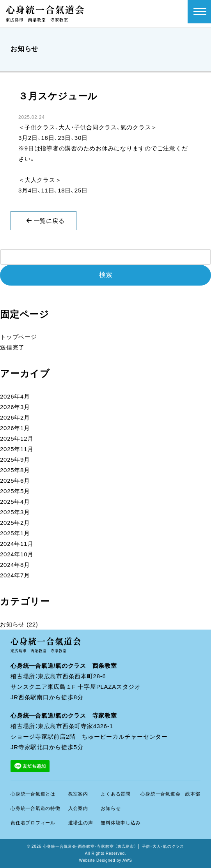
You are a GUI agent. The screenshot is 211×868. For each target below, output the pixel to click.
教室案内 (78, 794)
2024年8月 (15, 565)
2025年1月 (15, 533)
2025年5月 (15, 491)
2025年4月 (15, 502)
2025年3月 (15, 512)
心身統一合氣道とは (33, 794)
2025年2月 (15, 523)
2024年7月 (15, 575)
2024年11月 (17, 544)
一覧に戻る (45, 221)
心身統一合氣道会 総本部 (170, 794)
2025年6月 (15, 481)
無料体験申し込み (121, 823)
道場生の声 (81, 823)
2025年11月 (17, 449)
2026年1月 (15, 428)
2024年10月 (17, 554)
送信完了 (12, 347)
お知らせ (12, 624)
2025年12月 (17, 438)
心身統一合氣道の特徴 (35, 808)
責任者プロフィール (33, 823)
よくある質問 (116, 794)
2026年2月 (15, 417)
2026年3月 (15, 407)
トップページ (19, 337)
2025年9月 (15, 460)
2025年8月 (15, 470)
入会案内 (78, 808)
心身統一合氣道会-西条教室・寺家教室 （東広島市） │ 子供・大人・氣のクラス (113, 846)
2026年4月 (15, 396)
